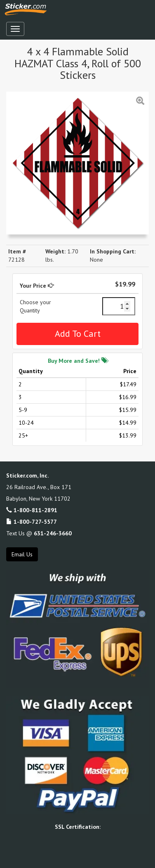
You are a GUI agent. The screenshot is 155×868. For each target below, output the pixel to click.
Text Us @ (39, 533)
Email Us (22, 554)
